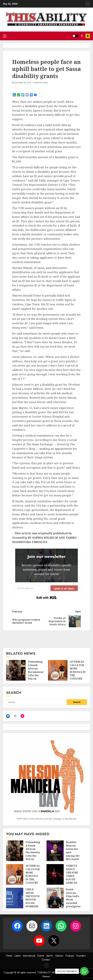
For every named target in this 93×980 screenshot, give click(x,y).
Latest (17, 956)
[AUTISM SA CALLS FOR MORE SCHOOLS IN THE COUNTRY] (58, 670)
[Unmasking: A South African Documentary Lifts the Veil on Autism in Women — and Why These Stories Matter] (16, 670)
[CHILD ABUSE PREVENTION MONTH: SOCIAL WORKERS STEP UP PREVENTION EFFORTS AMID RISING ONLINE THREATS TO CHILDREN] (15, 898)
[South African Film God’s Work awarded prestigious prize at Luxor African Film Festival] (55, 898)
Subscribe (88, 36)
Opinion (59, 956)
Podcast (70, 956)
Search (14, 692)
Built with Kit (47, 598)
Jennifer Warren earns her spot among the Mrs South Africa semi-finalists (73, 856)
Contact (46, 960)
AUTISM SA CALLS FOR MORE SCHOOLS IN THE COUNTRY (78, 670)
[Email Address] (33, 588)
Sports (50, 956)
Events (41, 956)
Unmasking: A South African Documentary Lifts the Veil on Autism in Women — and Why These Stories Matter (36, 680)
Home (9, 956)
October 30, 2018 (23, 83)
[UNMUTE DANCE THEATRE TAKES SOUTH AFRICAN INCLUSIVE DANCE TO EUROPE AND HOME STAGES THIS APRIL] (55, 874)
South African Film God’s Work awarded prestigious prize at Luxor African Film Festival (73, 906)
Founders (81, 956)
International (29, 956)
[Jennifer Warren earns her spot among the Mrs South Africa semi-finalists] (55, 851)
